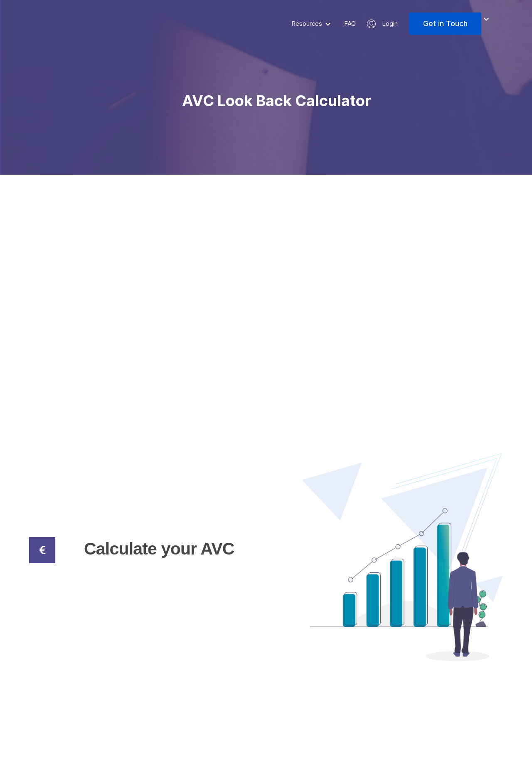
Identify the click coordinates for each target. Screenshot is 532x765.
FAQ (350, 24)
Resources (307, 24)
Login (390, 24)
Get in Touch (445, 24)
